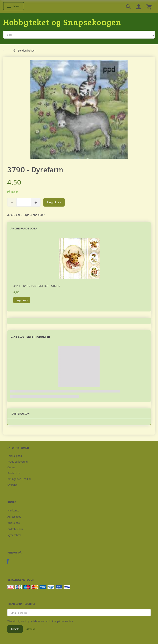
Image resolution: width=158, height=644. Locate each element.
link (71, 621)
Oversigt (12, 485)
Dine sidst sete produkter (30, 337)
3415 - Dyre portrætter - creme (37, 286)
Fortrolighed (15, 456)
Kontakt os (14, 473)
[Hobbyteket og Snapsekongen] (62, 22)
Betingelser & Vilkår (19, 479)
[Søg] (153, 35)
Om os (11, 467)
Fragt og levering (17, 461)
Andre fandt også (24, 228)
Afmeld (30, 629)
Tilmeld (15, 629)
